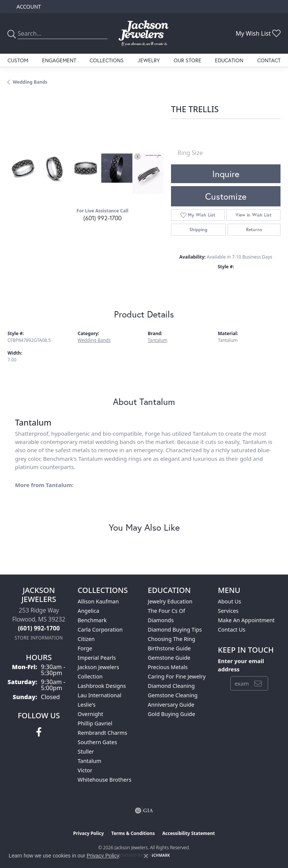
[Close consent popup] (146, 856)
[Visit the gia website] (144, 811)
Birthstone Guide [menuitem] (169, 648)
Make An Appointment (246, 620)
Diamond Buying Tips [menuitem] (175, 630)
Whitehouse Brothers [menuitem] (104, 780)
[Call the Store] (39, 628)
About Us (229, 601)
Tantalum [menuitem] (89, 761)
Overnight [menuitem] (90, 714)
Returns (254, 229)
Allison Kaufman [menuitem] (98, 601)
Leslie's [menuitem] (87, 705)
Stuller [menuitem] (86, 751)
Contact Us (232, 630)
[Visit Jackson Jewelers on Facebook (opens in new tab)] (39, 732)
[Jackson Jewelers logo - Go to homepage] (144, 33)
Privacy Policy (88, 833)
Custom (18, 60)
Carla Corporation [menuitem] (100, 630)
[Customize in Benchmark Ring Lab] (148, 173)
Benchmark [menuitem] (92, 620)
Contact (269, 60)
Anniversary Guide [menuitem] (171, 705)
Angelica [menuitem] (88, 611)
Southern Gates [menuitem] (97, 742)
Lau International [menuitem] (100, 695)
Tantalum (157, 340)
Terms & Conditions (133, 833)
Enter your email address (241, 665)
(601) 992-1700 (102, 218)
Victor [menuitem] (85, 770)
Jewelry (149, 60)
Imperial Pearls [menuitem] (97, 658)
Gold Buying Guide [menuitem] (171, 714)
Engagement (59, 60)
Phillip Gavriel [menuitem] (95, 723)
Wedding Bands (30, 82)
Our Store (187, 60)
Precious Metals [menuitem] (168, 667)
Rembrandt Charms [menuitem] (102, 733)
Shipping (198, 229)
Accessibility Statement (189, 833)
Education (229, 60)
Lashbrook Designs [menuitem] (102, 686)
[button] (28, 7)
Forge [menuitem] (85, 648)
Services (228, 611)
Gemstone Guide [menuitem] (169, 658)
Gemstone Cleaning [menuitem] (173, 695)
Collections (107, 60)
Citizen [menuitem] (86, 639)
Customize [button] (226, 196)
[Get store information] (39, 638)
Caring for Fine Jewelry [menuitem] (177, 676)
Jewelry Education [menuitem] (170, 601)
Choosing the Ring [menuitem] (172, 639)
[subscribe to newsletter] (258, 683)
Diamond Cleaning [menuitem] (171, 686)
